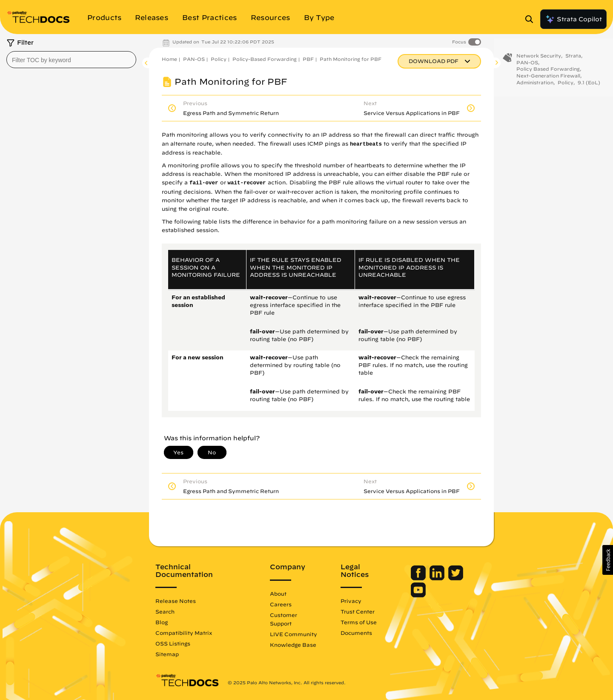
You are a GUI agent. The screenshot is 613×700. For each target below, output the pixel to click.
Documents (356, 633)
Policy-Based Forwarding (265, 59)
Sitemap (167, 654)
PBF (308, 59)
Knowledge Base (293, 645)
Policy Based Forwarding (548, 72)
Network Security (539, 59)
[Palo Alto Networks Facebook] (419, 578)
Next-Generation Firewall (548, 79)
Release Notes (176, 601)
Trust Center (358, 611)
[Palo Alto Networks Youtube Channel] (418, 595)
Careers (281, 604)
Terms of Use (359, 622)
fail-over (204, 183)
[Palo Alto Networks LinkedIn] (438, 578)
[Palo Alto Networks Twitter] (456, 578)
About (278, 594)
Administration (535, 85)
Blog (162, 622)
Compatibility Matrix (184, 633)
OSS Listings (173, 643)
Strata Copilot (573, 19)
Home (169, 59)
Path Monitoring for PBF (351, 59)
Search (165, 611)
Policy (219, 59)
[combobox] (71, 60)
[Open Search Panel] (532, 19)
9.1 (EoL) (589, 85)
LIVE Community (294, 634)
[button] (608, 560)
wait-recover (247, 183)
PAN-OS (194, 59)
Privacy (351, 601)
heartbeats (366, 144)
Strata (573, 59)
